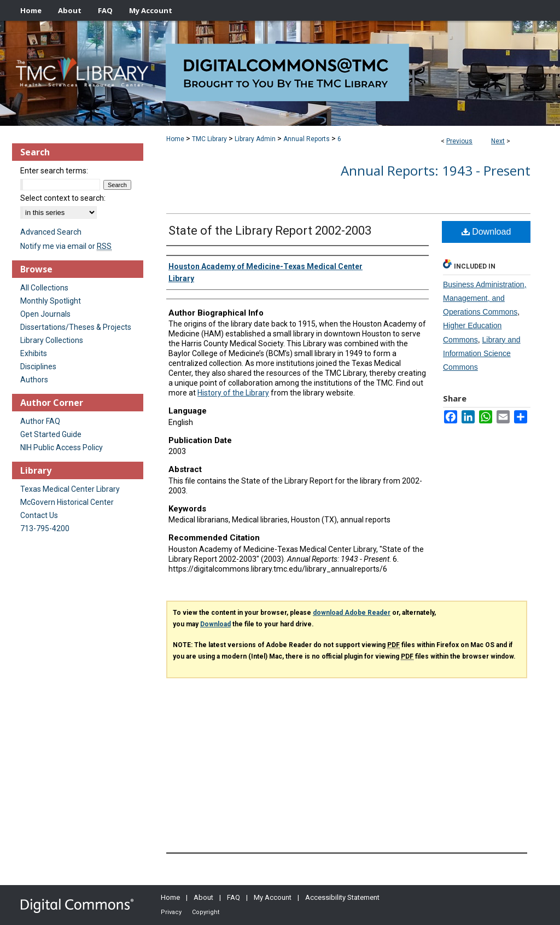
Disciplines (38, 366)
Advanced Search (51, 232)
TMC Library (209, 139)
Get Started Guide (51, 434)
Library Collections (52, 340)
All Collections (44, 288)
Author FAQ (40, 421)
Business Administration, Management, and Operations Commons (485, 298)
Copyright (206, 912)
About (203, 897)
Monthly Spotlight (51, 301)
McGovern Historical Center (67, 502)
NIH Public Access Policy (62, 447)
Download (486, 232)
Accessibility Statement (342, 897)
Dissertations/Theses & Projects (76, 327)
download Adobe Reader (352, 613)
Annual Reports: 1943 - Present (436, 170)
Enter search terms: (54, 171)
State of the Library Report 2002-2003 (270, 231)
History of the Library (233, 393)
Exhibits (34, 353)
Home (175, 139)
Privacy (171, 912)
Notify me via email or (66, 246)
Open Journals (45, 314)
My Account (273, 897)
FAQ (234, 897)
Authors (34, 380)
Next (498, 141)
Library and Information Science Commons (482, 353)
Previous (459, 141)
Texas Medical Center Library (70, 489)
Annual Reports (307, 139)
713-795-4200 (45, 528)
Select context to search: (63, 198)
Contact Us (39, 515)
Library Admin (255, 139)
